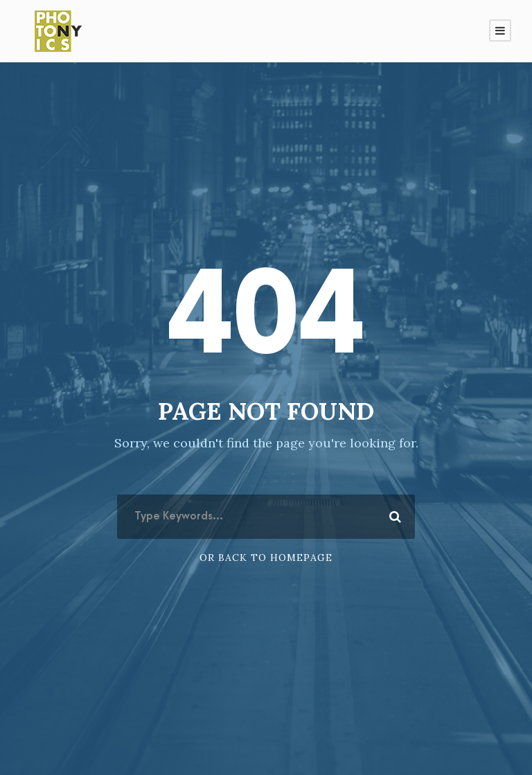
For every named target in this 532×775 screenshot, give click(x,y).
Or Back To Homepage (266, 558)
